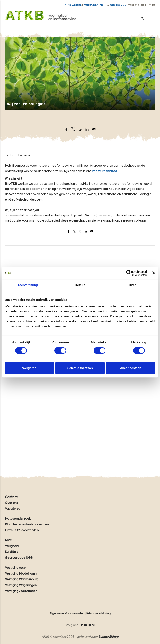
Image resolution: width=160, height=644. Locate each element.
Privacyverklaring (98, 614)
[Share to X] (73, 129)
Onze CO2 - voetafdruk (22, 530)
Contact (11, 497)
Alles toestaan (131, 368)
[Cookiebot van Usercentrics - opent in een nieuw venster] (129, 273)
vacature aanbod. (105, 171)
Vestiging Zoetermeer (21, 591)
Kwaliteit (11, 552)
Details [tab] (80, 285)
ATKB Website (73, 5)
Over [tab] (132, 285)
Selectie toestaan (80, 368)
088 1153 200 (118, 5)
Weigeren (29, 368)
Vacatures (12, 509)
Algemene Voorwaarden (67, 614)
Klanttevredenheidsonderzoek (27, 525)
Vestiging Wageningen (21, 585)
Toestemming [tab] (28, 285)
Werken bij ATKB (93, 5)
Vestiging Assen (16, 568)
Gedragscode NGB (19, 558)
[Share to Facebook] (66, 129)
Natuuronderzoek (18, 519)
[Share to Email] (94, 129)
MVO (9, 540)
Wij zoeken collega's (26, 104)
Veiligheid (12, 546)
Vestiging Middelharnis (21, 574)
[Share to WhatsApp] (80, 129)
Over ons (11, 503)
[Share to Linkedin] (87, 129)
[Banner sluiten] (154, 273)
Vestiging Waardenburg (22, 580)
